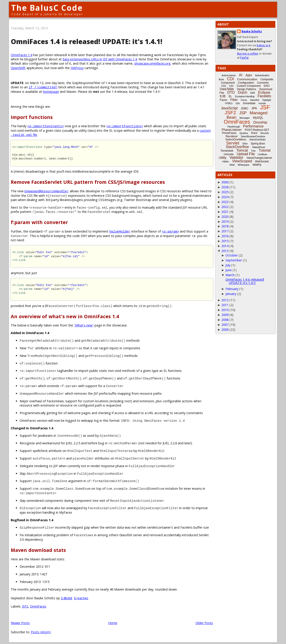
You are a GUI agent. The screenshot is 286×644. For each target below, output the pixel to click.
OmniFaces (38, 606)
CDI (230, 79)
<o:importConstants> (46, 126)
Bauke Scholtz (252, 31)
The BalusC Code (47, 8)
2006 (225, 329)
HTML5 (229, 103)
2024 (225, 197)
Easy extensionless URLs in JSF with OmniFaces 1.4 (100, 59)
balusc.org (263, 45)
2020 (225, 217)
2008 (225, 320)
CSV (231, 86)
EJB (223, 96)
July (228, 265)
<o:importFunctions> (125, 126)
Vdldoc (226, 162)
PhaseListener (232, 130)
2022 (225, 207)
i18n (238, 103)
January (231, 294)
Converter (263, 83)
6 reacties (81, 598)
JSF (265, 107)
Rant (254, 133)
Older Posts (204, 623)
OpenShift (18, 68)
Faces (224, 100)
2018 (225, 226)
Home (113, 623)
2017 (225, 231)
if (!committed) (43, 87)
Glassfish (255, 100)
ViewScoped (242, 161)
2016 (225, 236)
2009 (225, 315)
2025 (225, 192)
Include (262, 103)
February (232, 289)
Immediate (249, 103)
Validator (236, 158)
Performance (253, 126)
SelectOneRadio (258, 140)
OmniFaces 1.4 (21, 55)
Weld (232, 165)
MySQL (258, 118)
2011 (225, 305)
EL (230, 96)
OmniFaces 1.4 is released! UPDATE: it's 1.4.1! (87, 41)
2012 (225, 300)
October (232, 255)
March (230, 275)
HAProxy (77, 68)
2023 (225, 202)
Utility (223, 158)
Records (265, 133)
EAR (253, 93)
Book (221, 79)
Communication (247, 79)
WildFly (257, 165)
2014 (225, 246)
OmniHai (260, 122)
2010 (225, 310)
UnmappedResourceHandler (47, 191)
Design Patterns (247, 89)
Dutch (243, 92)
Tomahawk (227, 151)
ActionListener (229, 75)
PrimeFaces (229, 133)
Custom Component (249, 86)
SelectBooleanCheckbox (253, 137)
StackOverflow (237, 147)
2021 (225, 212)
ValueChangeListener (259, 158)
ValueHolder (120, 231)
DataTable (227, 89)
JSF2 (25, 606)
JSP (243, 113)
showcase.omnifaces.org (152, 63)
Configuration (246, 83)
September (234, 260)
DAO (267, 86)
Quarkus (244, 133)
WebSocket (262, 161)
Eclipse (264, 92)
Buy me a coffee (248, 54)
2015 (225, 241)
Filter (234, 100)
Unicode (229, 154)
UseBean (262, 154)
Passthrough (234, 127)
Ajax (249, 75)
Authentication (262, 75)
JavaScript (229, 108)
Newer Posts (20, 623)
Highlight (267, 100)
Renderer (232, 136)
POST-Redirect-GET (257, 130)
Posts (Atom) (41, 632)
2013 (225, 251)
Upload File (246, 154)
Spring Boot (258, 144)
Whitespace (244, 165)
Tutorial (265, 150)
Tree (253, 151)
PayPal (244, 58)
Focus (244, 100)
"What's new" (84, 325)
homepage (51, 92)
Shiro (245, 144)
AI (241, 75)
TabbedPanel (259, 147)
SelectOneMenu (236, 139)
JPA (254, 108)
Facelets (264, 96)
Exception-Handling (245, 96)
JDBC (244, 108)
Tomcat (242, 150)
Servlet (233, 143)
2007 (225, 325)
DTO (231, 92)
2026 (225, 187)
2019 (225, 221)
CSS (224, 86)
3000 (225, 182)
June (229, 270)
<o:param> (170, 231)
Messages (245, 118)
